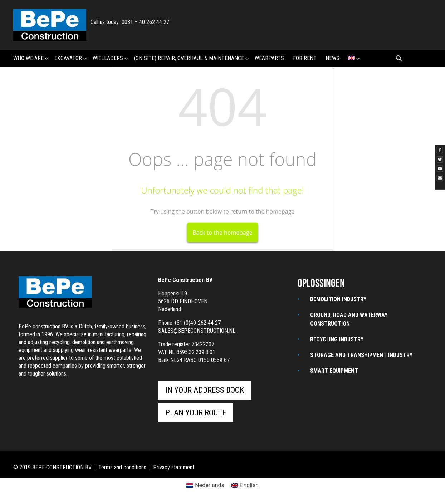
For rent (305, 58)
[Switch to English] (245, 485)
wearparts (269, 58)
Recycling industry (337, 339)
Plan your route (196, 413)
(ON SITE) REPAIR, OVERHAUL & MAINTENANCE (191, 59)
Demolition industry (338, 299)
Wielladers (110, 59)
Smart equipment (334, 371)
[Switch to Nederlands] (205, 485)
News (332, 58)
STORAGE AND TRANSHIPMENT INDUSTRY (361, 355)
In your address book (205, 390)
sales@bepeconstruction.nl (197, 331)
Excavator (71, 59)
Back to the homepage (222, 233)
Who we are (31, 59)
